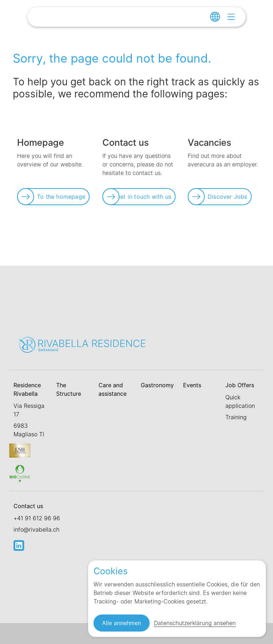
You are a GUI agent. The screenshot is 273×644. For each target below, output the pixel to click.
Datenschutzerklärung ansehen (195, 623)
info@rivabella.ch (36, 529)
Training (236, 417)
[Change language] (215, 17)
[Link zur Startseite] (93, 18)
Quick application (240, 401)
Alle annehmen (122, 623)
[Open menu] (231, 17)
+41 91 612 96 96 (37, 518)
